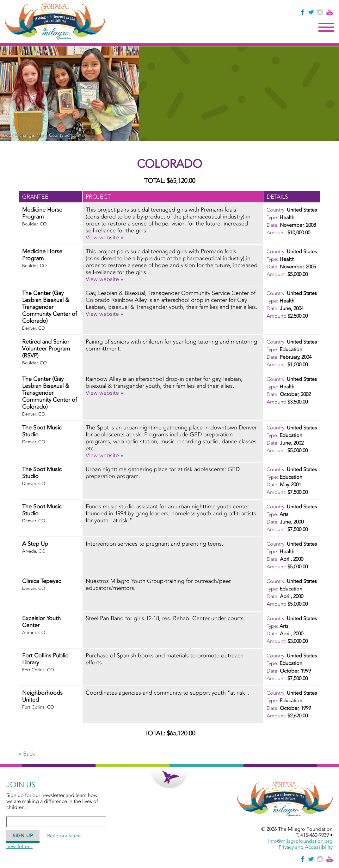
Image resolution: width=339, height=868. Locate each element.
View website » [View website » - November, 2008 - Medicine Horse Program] (105, 237)
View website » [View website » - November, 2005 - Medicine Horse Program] (105, 279)
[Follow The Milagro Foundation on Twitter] (311, 12)
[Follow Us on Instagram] (321, 12)
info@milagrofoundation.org (300, 841)
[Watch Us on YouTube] (330, 12)
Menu (326, 27)
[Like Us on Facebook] (303, 12)
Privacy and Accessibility (306, 847)
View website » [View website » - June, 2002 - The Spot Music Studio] (105, 455)
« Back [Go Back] (27, 754)
